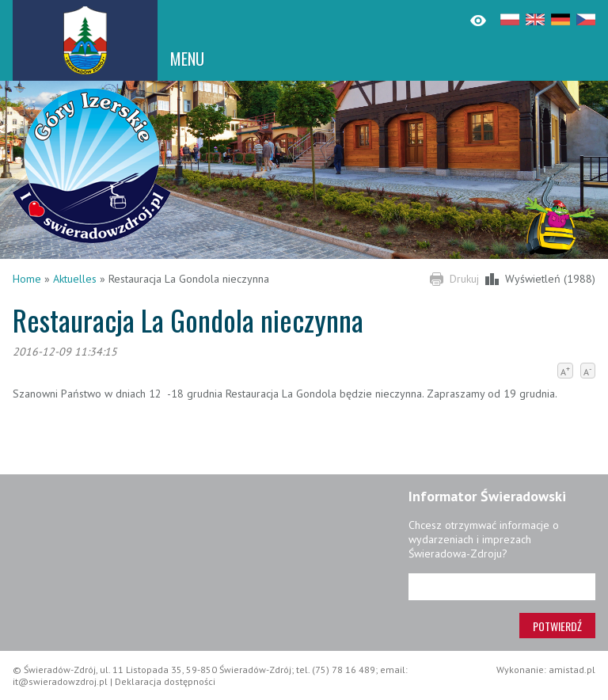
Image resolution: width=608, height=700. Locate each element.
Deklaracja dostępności (165, 681)
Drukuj (464, 279)
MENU (187, 59)
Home (27, 279)
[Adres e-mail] (502, 587)
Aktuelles (75, 279)
